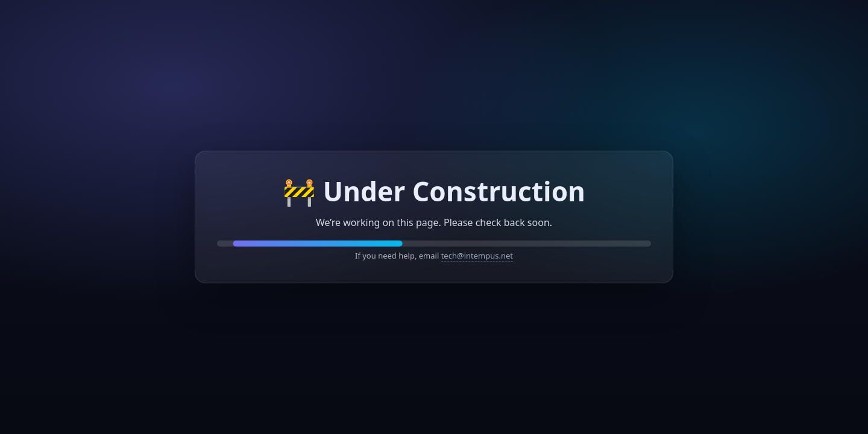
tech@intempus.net (477, 256)
